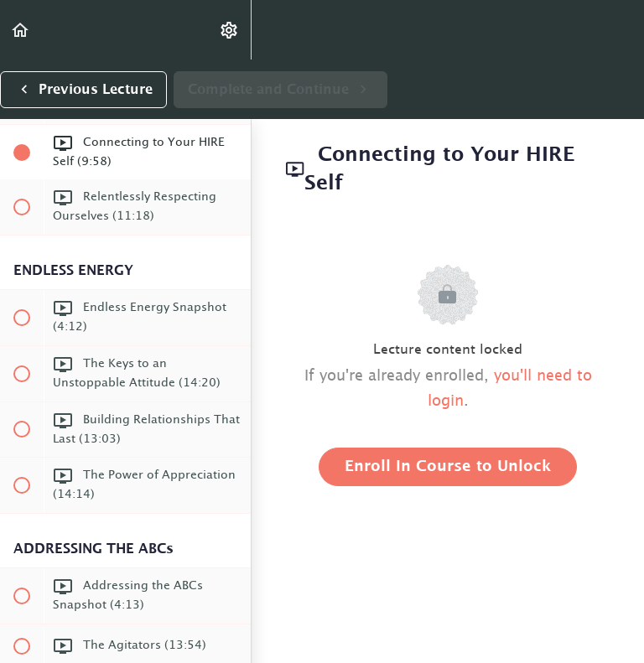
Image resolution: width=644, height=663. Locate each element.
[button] (21, 30)
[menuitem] (230, 30)
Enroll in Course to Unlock (448, 467)
